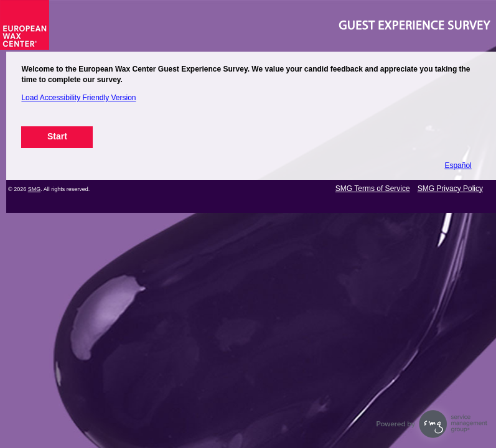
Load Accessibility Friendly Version (78, 98)
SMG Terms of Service (373, 189)
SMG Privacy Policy (450, 189)
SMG (35, 189)
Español (458, 166)
